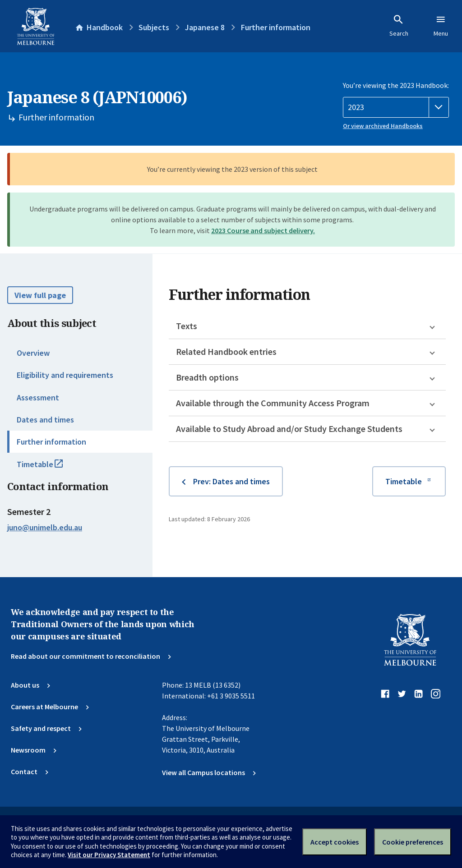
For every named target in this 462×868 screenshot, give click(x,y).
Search (399, 26)
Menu (441, 26)
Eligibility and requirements (65, 375)
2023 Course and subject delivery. (263, 230)
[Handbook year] (396, 107)
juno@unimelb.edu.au (45, 528)
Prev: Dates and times (231, 481)
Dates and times (45, 420)
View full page (40, 295)
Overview (33, 353)
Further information (51, 442)
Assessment (38, 397)
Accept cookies (335, 842)
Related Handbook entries (226, 351)
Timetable (50, 468)
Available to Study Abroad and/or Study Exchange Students (289, 429)
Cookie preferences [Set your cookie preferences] (413, 842)
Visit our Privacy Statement (109, 855)
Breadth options (207, 377)
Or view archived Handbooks (383, 126)
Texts (187, 326)
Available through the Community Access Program (273, 403)
